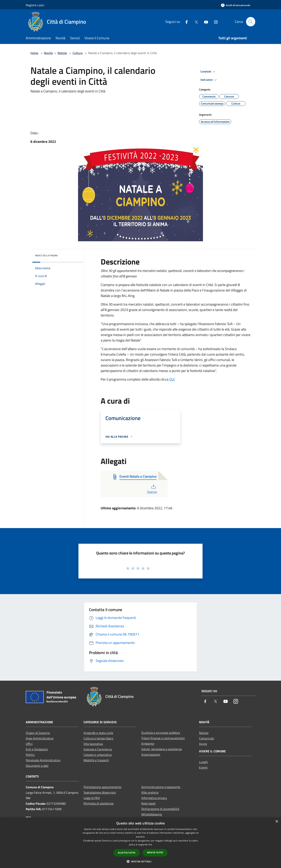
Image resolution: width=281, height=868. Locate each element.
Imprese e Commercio (98, 749)
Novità (48, 53)
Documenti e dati (37, 766)
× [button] (277, 822)
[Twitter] (195, 22)
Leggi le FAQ (92, 798)
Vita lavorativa (93, 744)
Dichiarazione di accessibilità (160, 809)
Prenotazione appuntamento (102, 787)
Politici (30, 755)
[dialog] (140, 843)
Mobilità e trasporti (96, 760)
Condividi (208, 72)
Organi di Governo (38, 733)
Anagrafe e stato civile (98, 733)
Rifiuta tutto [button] (155, 852)
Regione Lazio (35, 5)
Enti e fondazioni (37, 749)
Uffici (29, 744)
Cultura (78, 53)
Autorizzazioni (151, 754)
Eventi (203, 767)
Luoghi (204, 762)
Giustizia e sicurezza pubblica (161, 733)
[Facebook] (185, 22)
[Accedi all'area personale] (236, 5)
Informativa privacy (154, 798)
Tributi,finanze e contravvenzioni (163, 738)
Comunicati (207, 738)
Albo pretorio (150, 792)
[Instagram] (214, 22)
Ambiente (148, 744)
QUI (172, 379)
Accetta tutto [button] (127, 853)
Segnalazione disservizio (100, 792)
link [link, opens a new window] (150, 844)
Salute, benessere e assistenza (162, 749)
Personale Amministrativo (43, 760)
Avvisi (203, 744)
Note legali (148, 803)
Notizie (62, 53)
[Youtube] (204, 22)
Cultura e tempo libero (98, 738)
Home (34, 53)
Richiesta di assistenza (99, 803)
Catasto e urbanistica (98, 755)
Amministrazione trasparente (161, 787)
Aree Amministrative (40, 738)
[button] (140, 861)
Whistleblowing (152, 814)
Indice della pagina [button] (46, 255)
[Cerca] (251, 22)
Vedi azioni (209, 80)
